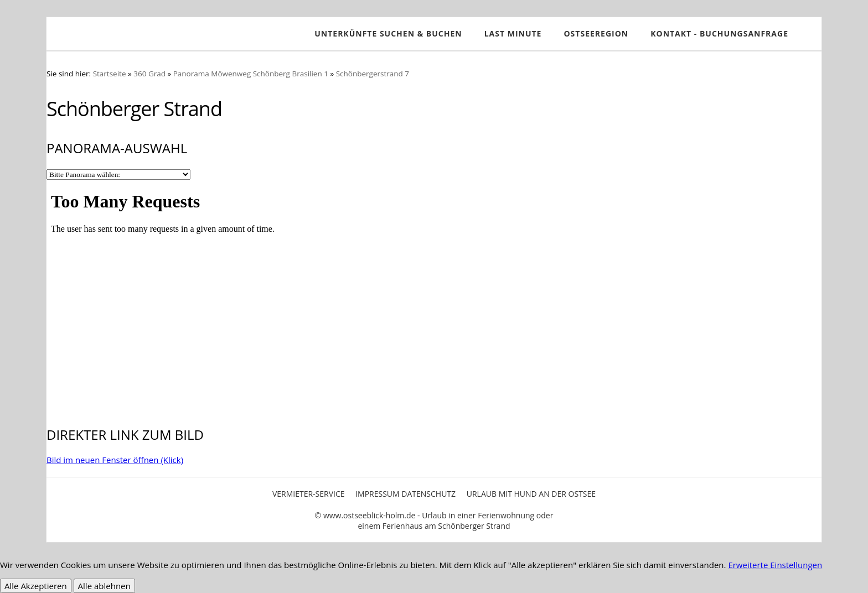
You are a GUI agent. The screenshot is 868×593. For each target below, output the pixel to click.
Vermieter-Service (309, 494)
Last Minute (513, 33)
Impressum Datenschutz (405, 494)
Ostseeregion (596, 33)
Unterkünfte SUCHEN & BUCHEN (388, 33)
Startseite (110, 74)
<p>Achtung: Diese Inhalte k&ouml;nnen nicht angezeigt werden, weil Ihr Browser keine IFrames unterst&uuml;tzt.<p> (434, 296)
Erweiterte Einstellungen (775, 565)
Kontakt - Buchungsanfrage (719, 33)
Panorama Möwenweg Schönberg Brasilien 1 (251, 74)
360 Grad (149, 74)
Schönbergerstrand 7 (373, 74)
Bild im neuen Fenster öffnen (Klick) (115, 460)
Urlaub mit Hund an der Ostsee (531, 494)
